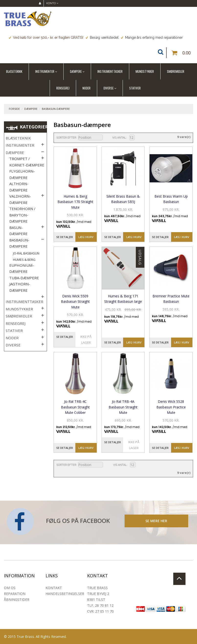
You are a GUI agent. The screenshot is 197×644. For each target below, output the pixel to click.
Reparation (15, 594)
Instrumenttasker (110, 71)
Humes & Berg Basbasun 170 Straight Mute (75, 202)
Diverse (109, 88)
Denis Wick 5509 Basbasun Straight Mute (75, 302)
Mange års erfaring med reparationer (152, 38)
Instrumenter (45, 71)
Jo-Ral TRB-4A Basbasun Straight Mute (123, 407)
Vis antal (119, 138)
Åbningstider (17, 600)
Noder (87, 88)
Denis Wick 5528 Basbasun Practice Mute (171, 407)
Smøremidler (176, 71)
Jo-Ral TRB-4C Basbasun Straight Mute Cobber (75, 407)
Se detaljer (65, 237)
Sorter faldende (106, 138)
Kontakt (54, 588)
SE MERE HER (156, 521)
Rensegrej (63, 88)
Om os (10, 588)
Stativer (135, 88)
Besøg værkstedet (102, 38)
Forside (14, 109)
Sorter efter (66, 138)
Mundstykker (145, 71)
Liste (160, 137)
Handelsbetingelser (65, 594)
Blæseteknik (14, 71)
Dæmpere (76, 71)
